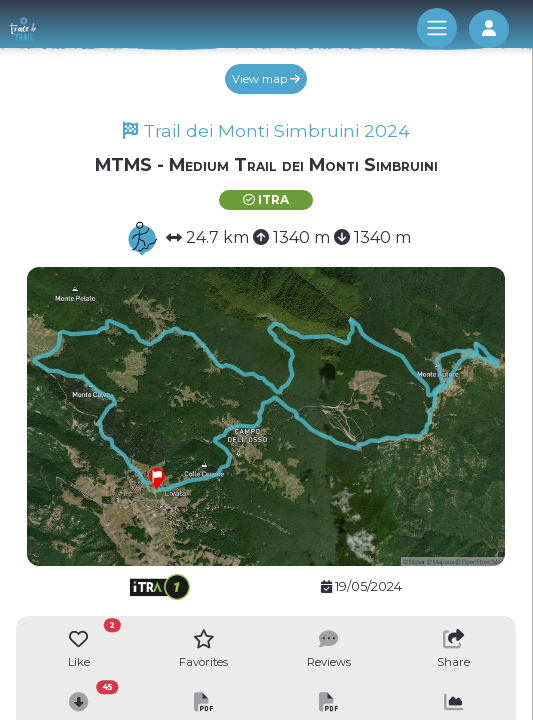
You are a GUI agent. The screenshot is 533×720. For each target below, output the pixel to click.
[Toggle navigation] (437, 28)
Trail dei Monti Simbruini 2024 (266, 130)
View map (266, 79)
